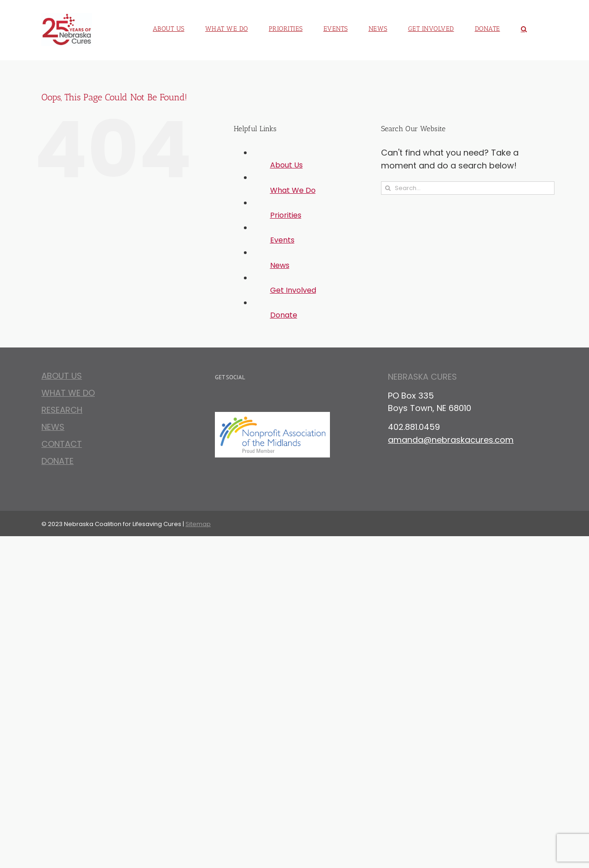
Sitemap (198, 524)
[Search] (388, 188)
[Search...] (468, 188)
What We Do (293, 190)
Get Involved (293, 290)
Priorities (286, 215)
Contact (62, 444)
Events (282, 240)
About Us (286, 165)
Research (62, 410)
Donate (284, 315)
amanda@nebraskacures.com (451, 440)
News (280, 265)
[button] (524, 25)
